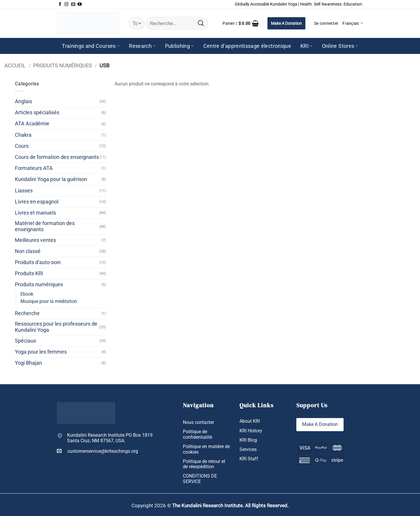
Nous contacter (198, 422)
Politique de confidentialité (197, 434)
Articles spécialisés (37, 113)
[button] (241, 23)
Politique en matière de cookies (206, 449)
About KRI (250, 421)
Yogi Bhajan (28, 363)
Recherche (27, 313)
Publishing (180, 46)
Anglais (23, 101)
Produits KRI (29, 273)
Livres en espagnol (37, 202)
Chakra (23, 135)
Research (142, 46)
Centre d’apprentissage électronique (247, 46)
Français (353, 23)
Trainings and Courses (91, 46)
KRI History (251, 431)
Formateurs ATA (34, 168)
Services (248, 449)
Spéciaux (26, 341)
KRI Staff (249, 459)
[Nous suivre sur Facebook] (60, 4)
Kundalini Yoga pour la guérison (51, 179)
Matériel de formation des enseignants (45, 226)
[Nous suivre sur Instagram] (66, 4)
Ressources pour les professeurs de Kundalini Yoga (56, 327)
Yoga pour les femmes (41, 352)
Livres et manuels (35, 213)
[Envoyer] (201, 23)
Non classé (28, 251)
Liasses (24, 191)
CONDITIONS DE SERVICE (200, 479)
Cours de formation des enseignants (57, 157)
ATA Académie (32, 124)
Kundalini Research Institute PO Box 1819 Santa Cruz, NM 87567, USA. (110, 438)
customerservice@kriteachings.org (97, 451)
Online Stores (340, 46)
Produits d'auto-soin (38, 262)
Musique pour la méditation (49, 301)
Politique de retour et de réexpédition (204, 464)
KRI (307, 46)
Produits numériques (63, 65)
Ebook (27, 294)
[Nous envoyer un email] (73, 4)
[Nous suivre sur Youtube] (80, 4)
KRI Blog (248, 440)
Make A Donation (286, 23)
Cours (22, 146)
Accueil (15, 65)
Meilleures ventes (35, 240)
